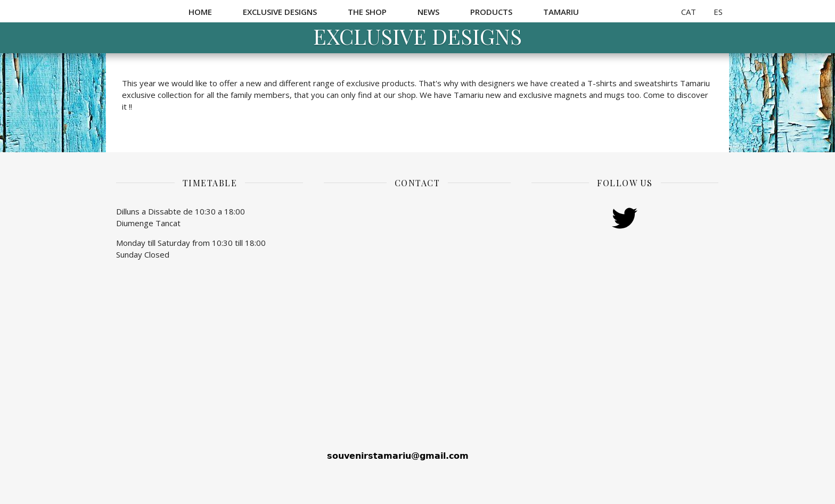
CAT (689, 12)
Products (491, 12)
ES (718, 12)
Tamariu (561, 12)
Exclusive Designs (280, 12)
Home (200, 12)
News (428, 12)
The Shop (367, 12)
